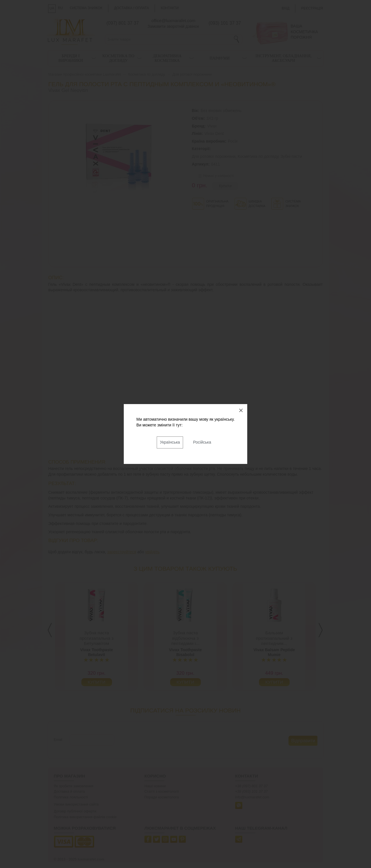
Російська (202, 442)
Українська (170, 442)
